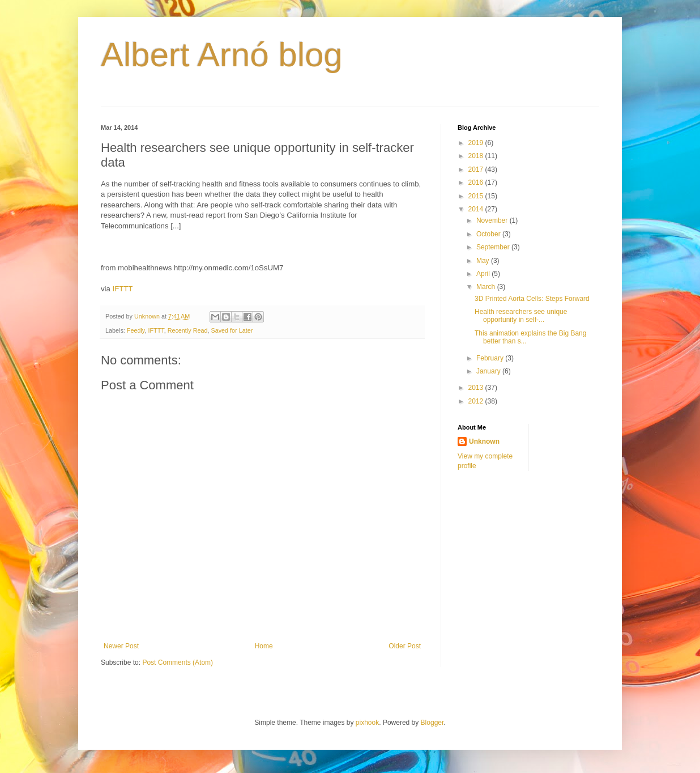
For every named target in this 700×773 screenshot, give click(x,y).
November (493, 220)
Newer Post (121, 646)
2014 (477, 209)
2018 (477, 156)
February (491, 358)
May (484, 261)
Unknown (484, 441)
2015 (477, 196)
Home (264, 646)
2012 (477, 401)
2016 (477, 182)
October (489, 234)
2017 (477, 169)
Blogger (432, 723)
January (489, 371)
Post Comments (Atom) (178, 662)
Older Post (405, 646)
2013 (477, 388)
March (487, 287)
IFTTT (123, 289)
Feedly (136, 330)
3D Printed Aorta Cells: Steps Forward (532, 299)
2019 (477, 143)
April (484, 274)
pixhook (367, 723)
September (494, 247)
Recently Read (188, 330)
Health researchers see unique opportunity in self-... (521, 316)
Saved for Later (232, 330)
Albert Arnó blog (222, 55)
